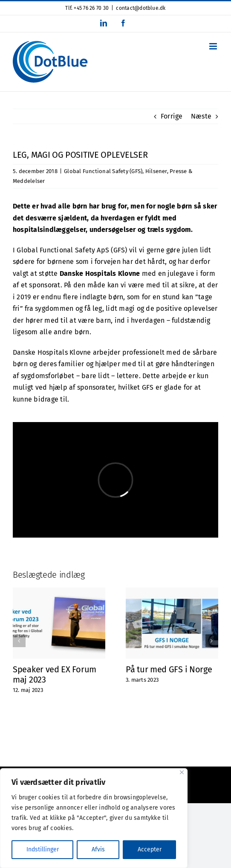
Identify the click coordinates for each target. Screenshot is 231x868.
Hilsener (156, 171)
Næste (201, 116)
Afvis (98, 849)
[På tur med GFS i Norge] (172, 592)
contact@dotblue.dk (141, 8)
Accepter (150, 849)
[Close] (182, 772)
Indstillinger (43, 849)
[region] (94, 818)
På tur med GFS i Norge (169, 669)
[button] (19, 641)
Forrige (172, 116)
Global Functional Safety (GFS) (103, 171)
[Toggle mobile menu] (214, 46)
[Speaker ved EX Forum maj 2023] (59, 592)
